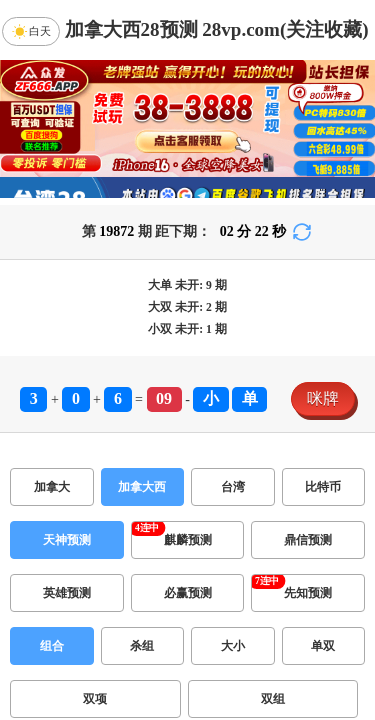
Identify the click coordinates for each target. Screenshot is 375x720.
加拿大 (52, 487)
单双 (323, 646)
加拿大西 (142, 487)
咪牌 (323, 398)
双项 (95, 699)
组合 (52, 646)
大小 (233, 646)
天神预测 (67, 540)
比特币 (323, 487)
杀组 (142, 646)
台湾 (233, 487)
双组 (273, 699)
